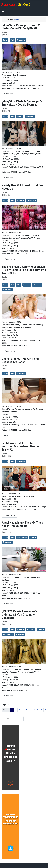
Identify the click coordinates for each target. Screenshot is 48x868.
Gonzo (5, 40)
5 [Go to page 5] (27, 710)
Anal (12, 40)
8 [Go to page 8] (38, 710)
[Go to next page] (42, 710)
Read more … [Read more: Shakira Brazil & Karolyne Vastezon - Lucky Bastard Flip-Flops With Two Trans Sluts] (9, 351)
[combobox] (13, 719)
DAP (19, 285)
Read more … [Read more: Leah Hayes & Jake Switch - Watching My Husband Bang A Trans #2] (9, 515)
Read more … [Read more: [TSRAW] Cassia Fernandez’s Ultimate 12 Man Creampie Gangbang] (9, 696)
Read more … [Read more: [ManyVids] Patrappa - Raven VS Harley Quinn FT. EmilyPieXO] (9, 94)
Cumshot (33, 537)
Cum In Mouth (22, 537)
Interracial (21, 200)
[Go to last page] (46, 710)
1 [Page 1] (12, 710)
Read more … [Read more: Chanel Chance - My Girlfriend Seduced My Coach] (9, 435)
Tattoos (20, 116)
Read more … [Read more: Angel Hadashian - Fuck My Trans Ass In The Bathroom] (9, 604)
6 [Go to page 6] (30, 710)
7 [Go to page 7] (34, 710)
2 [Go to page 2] (16, 710)
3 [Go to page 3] (19, 710)
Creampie (27, 285)
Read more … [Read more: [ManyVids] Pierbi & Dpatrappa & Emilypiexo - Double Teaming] (9, 178)
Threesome (37, 285)
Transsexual (21, 40)
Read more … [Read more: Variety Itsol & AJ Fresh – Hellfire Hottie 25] (9, 259)
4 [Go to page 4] (23, 710)
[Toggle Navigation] (3, 12)
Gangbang (31, 629)
